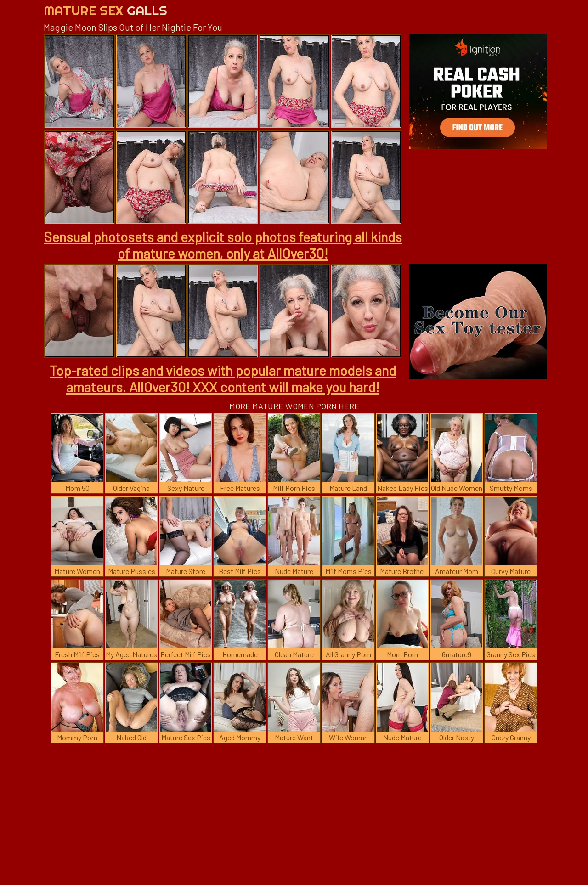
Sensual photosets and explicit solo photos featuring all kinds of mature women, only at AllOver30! (223, 245)
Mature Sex (105, 10)
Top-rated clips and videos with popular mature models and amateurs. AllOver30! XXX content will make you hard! (223, 378)
